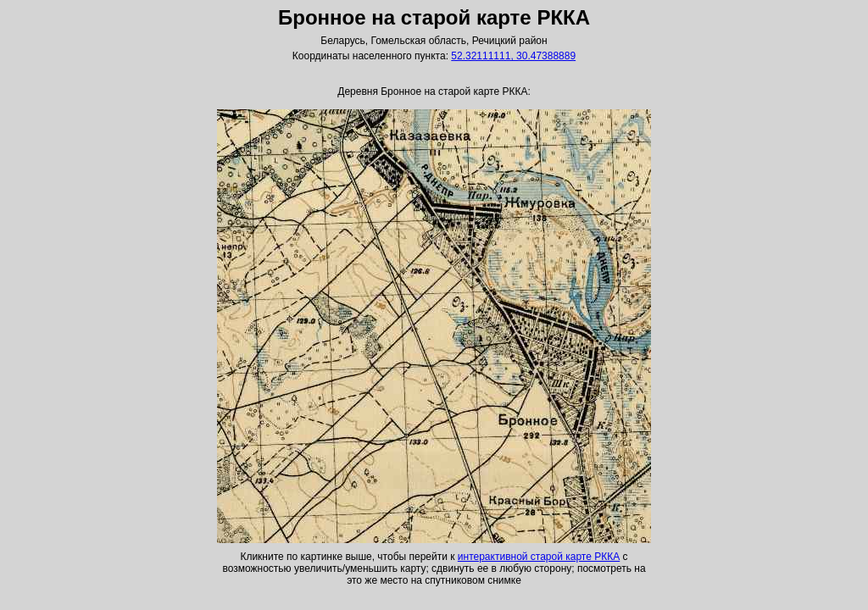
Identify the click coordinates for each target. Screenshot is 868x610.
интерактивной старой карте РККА (539, 557)
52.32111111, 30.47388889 (513, 56)
